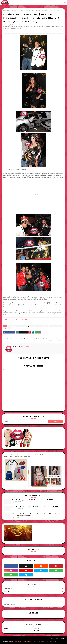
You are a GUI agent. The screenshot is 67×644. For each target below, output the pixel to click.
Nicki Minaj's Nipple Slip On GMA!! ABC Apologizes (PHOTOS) (32, 500)
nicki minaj (52, 326)
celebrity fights (34, 589)
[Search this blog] (26, 421)
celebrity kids (34, 591)
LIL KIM (35, 326)
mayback (41, 326)
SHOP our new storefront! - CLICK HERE (16, 320)
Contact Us (62, 639)
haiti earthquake (22, 326)
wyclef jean (10, 11)
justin (30, 326)
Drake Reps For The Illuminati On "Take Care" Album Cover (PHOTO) (35, 507)
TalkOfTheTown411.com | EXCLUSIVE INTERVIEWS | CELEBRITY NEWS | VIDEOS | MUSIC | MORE (34, 642)
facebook (7, 629)
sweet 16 (59, 326)
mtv (47, 326)
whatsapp (38, 629)
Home (5, 11)
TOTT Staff (25, 347)
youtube (38, 631)
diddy (10, 326)
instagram (7, 631)
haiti (15, 326)
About (56, 639)
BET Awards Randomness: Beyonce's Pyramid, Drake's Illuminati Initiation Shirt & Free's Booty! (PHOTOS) (38, 515)
